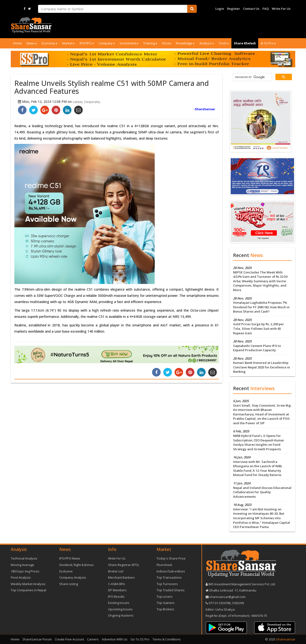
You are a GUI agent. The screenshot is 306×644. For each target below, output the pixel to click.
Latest (77, 102)
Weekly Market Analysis (28, 584)
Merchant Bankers (121, 577)
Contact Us (251, 9)
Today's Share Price (171, 558)
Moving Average (22, 565)
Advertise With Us (115, 639)
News (32, 43)
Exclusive (66, 571)
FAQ (266, 9)
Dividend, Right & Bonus (76, 565)
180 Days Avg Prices (25, 571)
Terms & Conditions (167, 639)
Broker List (116, 571)
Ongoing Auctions (121, 615)
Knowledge (185, 43)
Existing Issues (119, 603)
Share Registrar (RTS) (123, 565)
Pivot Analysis (21, 577)
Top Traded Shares (171, 590)
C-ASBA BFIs (117, 584)
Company (107, 43)
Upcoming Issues (120, 609)
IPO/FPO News (70, 558)
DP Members (117, 590)
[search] (252, 77)
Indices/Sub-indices (171, 571)
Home (17, 43)
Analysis (207, 43)
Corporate (92, 102)
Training (150, 43)
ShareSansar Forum (37, 639)
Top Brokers (165, 609)
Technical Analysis (24, 558)
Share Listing (69, 584)
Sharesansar (286, 639)
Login (220, 9)
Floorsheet (164, 565)
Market (68, 43)
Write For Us (281, 9)
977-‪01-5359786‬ (220, 603)
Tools (224, 43)
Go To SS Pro (140, 639)
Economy (50, 43)
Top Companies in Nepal (28, 590)
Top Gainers (166, 603)
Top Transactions (169, 577)
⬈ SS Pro (268, 43)
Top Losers (165, 597)
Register (234, 9)
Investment (129, 43)
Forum (167, 43)
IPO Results (116, 597)
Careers (93, 639)
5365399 (238, 603)
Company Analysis (73, 577)
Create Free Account (69, 639)
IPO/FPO (87, 43)
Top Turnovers (167, 584)
